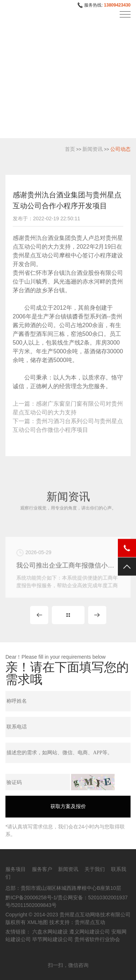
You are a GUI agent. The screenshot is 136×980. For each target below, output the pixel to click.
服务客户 (42, 869)
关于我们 (95, 869)
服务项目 (16, 869)
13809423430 (117, 5)
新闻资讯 (92, 149)
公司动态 (120, 149)
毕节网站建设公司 (53, 939)
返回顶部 (127, 566)
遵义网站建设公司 (90, 932)
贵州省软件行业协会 (97, 939)
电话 (127, 548)
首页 (70, 149)
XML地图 (38, 922)
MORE (68, 615)
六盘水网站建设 (50, 932)
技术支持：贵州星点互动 (77, 922)
